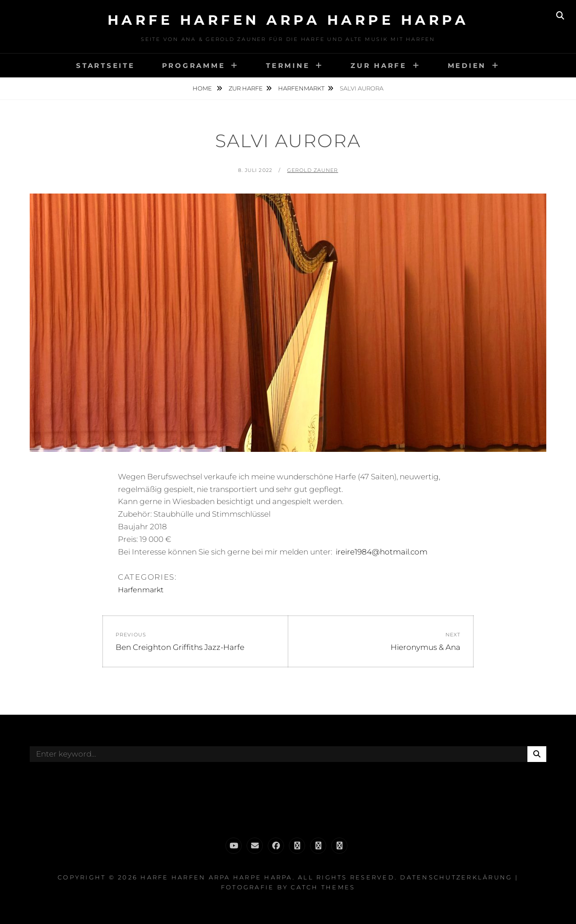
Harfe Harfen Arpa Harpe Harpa (288, 20)
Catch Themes (323, 887)
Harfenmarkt (301, 88)
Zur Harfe (379, 65)
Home (203, 88)
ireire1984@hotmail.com (382, 552)
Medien (467, 65)
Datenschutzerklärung (456, 877)
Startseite (106, 65)
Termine (288, 65)
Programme (194, 65)
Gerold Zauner (313, 170)
